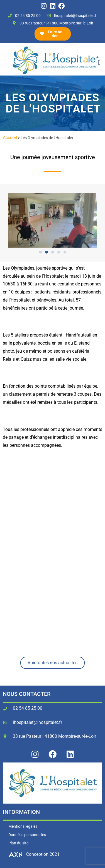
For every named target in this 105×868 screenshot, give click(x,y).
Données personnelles (27, 835)
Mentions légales (23, 826)
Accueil (10, 138)
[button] (99, 62)
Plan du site (18, 843)
